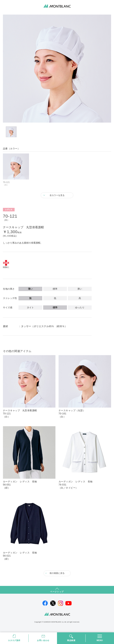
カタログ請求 (14, 640)
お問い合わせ (43, 640)
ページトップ (57, 592)
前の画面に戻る (57, 573)
